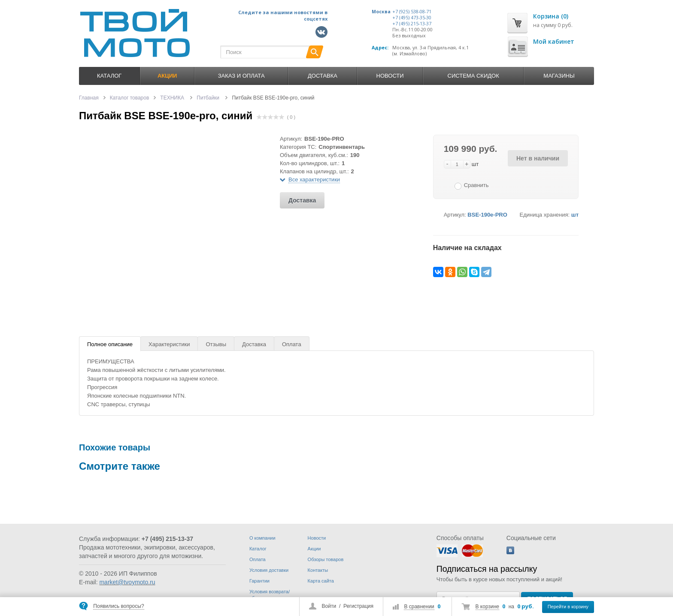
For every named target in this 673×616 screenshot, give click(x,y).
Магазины (559, 76)
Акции (314, 549)
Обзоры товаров (326, 559)
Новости (390, 76)
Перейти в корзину (568, 607)
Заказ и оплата (241, 76)
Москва (381, 12)
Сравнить (476, 185)
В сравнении (419, 607)
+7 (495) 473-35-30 (412, 18)
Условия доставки (269, 570)
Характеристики (169, 344)
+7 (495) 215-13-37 (412, 24)
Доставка (323, 76)
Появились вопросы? (118, 606)
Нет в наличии (538, 158)
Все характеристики (314, 180)
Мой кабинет (554, 41)
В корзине (487, 607)
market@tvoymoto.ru (127, 582)
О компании (262, 538)
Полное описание (110, 344)
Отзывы (216, 344)
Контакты (318, 570)
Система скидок (473, 76)
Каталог (109, 76)
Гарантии (259, 581)
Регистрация (358, 606)
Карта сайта (321, 581)
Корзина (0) (551, 16)
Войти (329, 606)
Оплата (292, 344)
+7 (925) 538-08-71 (412, 12)
